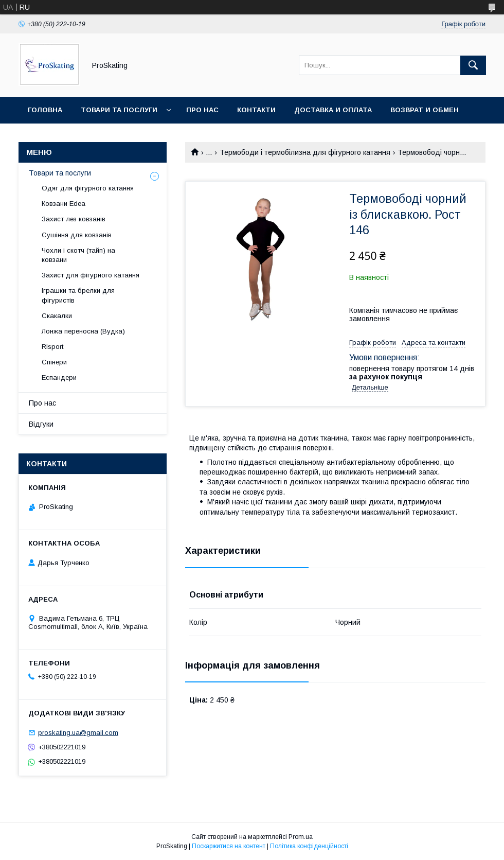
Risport (52, 347)
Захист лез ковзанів (74, 219)
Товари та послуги (119, 110)
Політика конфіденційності (309, 846)
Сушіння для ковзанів (77, 235)
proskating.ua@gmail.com (78, 733)
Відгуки (41, 424)
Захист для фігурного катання (91, 275)
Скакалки (57, 316)
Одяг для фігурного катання (88, 188)
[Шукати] (473, 65)
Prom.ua (301, 837)
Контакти (256, 110)
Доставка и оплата (333, 110)
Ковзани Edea (64, 204)
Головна (45, 110)
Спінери (54, 362)
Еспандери (59, 378)
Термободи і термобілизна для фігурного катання (305, 152)
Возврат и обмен (425, 110)
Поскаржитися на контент (229, 846)
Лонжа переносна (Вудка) (83, 331)
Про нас (202, 110)
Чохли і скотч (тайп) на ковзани (78, 255)
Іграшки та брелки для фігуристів (78, 295)
